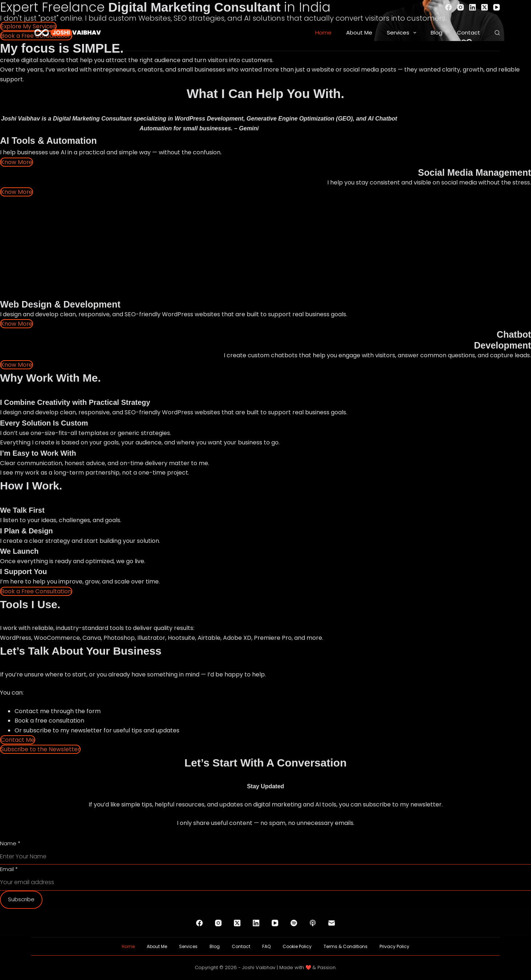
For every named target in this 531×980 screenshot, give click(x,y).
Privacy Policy (394, 947)
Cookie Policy (297, 947)
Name (10, 843)
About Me (359, 32)
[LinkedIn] (473, 7)
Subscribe (21, 899)
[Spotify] (294, 923)
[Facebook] (449, 7)
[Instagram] (461, 7)
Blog (437, 32)
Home (323, 32)
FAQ (266, 947)
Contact (469, 32)
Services (403, 33)
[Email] (332, 923)
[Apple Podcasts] (313, 923)
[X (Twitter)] (485, 7)
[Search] (497, 33)
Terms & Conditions (346, 947)
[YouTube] (496, 7)
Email (9, 869)
